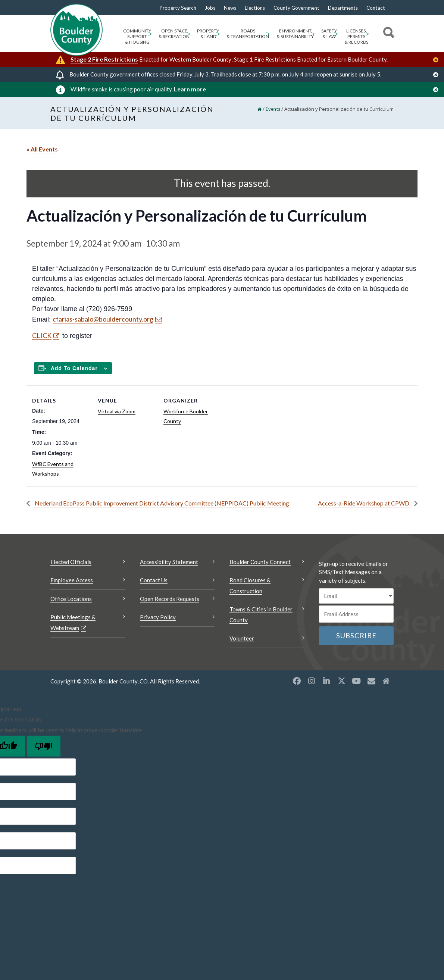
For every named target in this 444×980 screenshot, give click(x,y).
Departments (343, 8)
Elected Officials (71, 562)
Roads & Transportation (248, 34)
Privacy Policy (158, 617)
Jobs (210, 8)
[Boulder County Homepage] (76, 30)
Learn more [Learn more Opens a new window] (190, 89)
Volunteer (242, 638)
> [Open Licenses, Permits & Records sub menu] (367, 33)
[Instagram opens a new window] (312, 681)
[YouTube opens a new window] (356, 681)
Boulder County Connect (260, 562)
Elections (255, 8)
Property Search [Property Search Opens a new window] (178, 8)
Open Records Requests (170, 599)
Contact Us (154, 580)
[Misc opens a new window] (371, 681)
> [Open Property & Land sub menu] (218, 33)
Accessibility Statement (169, 562)
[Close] (438, 60)
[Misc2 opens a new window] (386, 681)
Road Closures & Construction (250, 586)
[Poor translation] (44, 746)
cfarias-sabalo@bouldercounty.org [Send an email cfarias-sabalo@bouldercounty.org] (103, 319)
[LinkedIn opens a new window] (326, 681)
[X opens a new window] (341, 681)
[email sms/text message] (356, 596)
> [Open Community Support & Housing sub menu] (150, 33)
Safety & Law (329, 34)
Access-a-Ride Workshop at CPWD (364, 503)
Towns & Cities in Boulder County (261, 615)
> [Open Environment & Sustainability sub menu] (313, 33)
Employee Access (72, 580)
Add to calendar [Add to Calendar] (74, 368)
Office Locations (71, 599)
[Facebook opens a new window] (297, 681)
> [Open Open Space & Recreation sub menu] (189, 33)
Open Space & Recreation (174, 34)
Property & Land (208, 34)
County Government (296, 8)
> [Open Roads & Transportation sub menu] (268, 33)
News (230, 8)
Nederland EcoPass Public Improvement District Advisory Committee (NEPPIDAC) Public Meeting (161, 503)
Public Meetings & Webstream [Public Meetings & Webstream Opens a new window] (73, 622)
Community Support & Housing (137, 36)
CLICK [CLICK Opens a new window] (42, 335)
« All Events (42, 149)
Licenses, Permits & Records (356, 36)
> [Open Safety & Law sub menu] (336, 33)
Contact (376, 8)
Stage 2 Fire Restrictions (104, 59)
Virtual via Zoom (117, 411)
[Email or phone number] (356, 614)
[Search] (387, 34)
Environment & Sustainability (295, 34)
